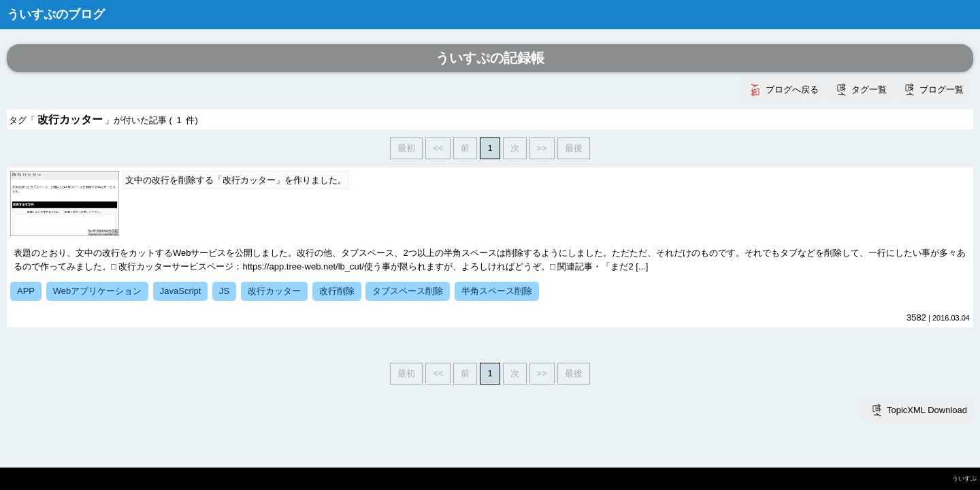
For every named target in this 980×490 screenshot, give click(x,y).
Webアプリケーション (98, 291)
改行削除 (337, 291)
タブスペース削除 (408, 291)
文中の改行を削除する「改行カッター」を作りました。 (236, 180)
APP (26, 291)
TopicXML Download (927, 410)
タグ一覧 (869, 89)
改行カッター (274, 291)
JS (224, 291)
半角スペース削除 (497, 291)
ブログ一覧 (942, 89)
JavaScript (181, 291)
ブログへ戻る (792, 89)
